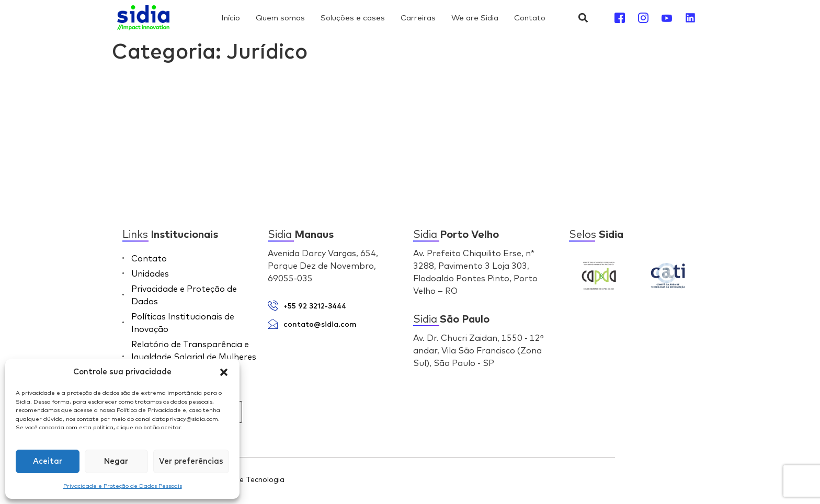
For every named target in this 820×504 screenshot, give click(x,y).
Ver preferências (191, 461)
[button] (224, 372)
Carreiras (418, 18)
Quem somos (280, 18)
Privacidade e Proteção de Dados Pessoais (123, 486)
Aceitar (48, 461)
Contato (530, 18)
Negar (116, 461)
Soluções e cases (353, 18)
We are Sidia (475, 18)
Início (231, 18)
